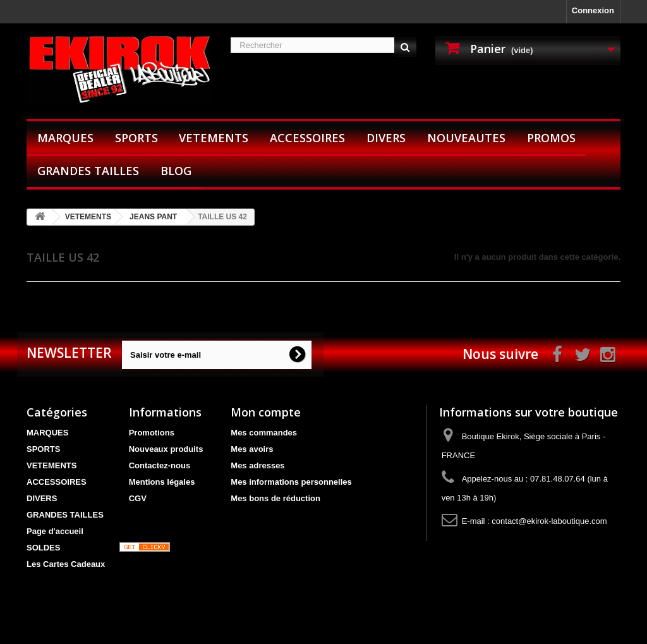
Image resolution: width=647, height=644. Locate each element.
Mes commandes (264, 433)
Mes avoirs (252, 449)
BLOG (176, 171)
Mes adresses (257, 465)
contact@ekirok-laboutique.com (549, 521)
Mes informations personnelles (291, 482)
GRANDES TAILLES (88, 171)
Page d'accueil (55, 531)
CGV (138, 498)
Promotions (152, 433)
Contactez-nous (160, 465)
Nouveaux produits (166, 449)
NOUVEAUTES (466, 138)
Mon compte (266, 412)
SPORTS (136, 138)
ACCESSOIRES (307, 138)
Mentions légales (162, 482)
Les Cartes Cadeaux (66, 564)
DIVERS (386, 138)
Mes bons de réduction (275, 498)
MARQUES (65, 138)
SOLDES (43, 548)
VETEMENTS (214, 138)
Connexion (593, 10)
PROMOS (551, 138)
